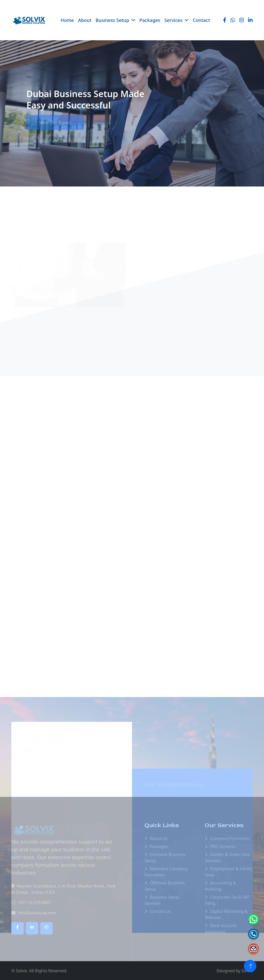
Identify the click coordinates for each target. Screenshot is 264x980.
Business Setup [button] (112, 20)
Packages (150, 20)
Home (67, 20)
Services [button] (174, 20)
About (85, 20)
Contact (201, 20)
